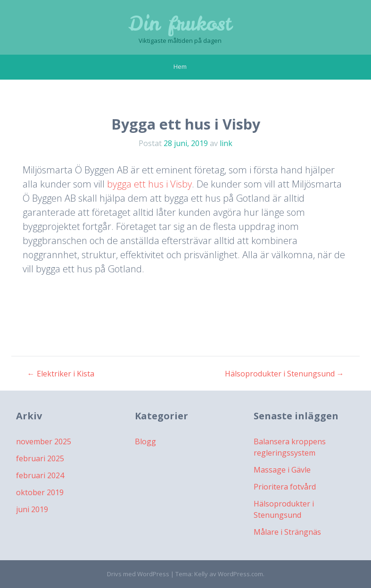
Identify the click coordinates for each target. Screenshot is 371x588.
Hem (180, 66)
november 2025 (44, 441)
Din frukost (180, 24)
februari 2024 (40, 475)
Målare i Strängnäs (287, 532)
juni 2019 (32, 509)
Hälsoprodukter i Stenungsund (284, 374)
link (226, 143)
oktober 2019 (40, 492)
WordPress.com (240, 574)
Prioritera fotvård (285, 487)
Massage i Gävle (282, 470)
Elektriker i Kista (61, 374)
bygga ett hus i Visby (149, 184)
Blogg (145, 441)
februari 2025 (40, 458)
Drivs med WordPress (138, 574)
